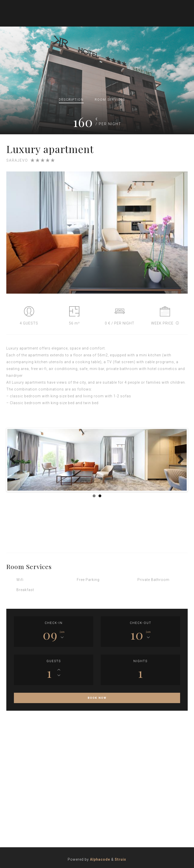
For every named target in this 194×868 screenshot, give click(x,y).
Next (179, 460)
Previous (15, 460)
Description (71, 100)
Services (110, 100)
